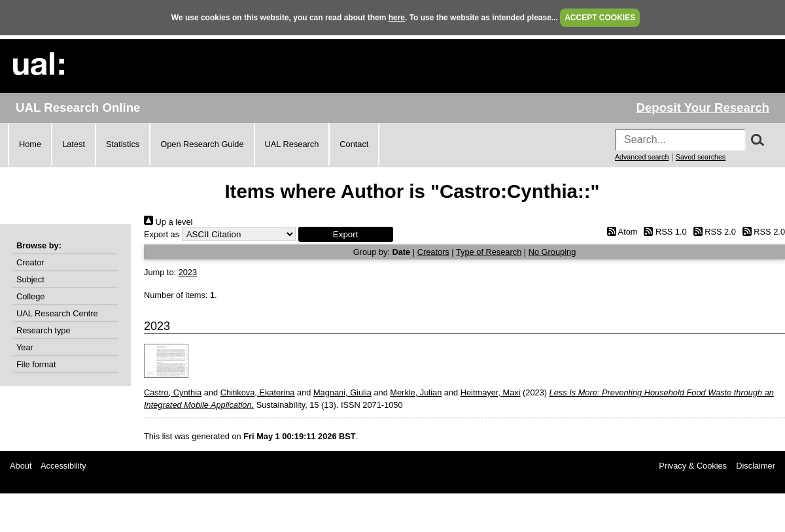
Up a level (168, 222)
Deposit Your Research (703, 108)
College (30, 296)
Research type (44, 330)
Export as (162, 234)
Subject (30, 279)
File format (36, 364)
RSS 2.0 (712, 232)
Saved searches (701, 157)
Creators (433, 252)
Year (25, 347)
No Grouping (552, 252)
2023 (188, 272)
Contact (354, 144)
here (397, 18)
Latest (74, 144)
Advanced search (642, 157)
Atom (620, 232)
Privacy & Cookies (693, 466)
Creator (30, 262)
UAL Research (292, 144)
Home (30, 144)
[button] (346, 234)
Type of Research (489, 252)
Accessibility (63, 466)
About (21, 466)
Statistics (123, 144)
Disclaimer (756, 466)
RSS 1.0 (663, 232)
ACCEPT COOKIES (600, 18)
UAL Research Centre (57, 313)
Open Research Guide (202, 144)
